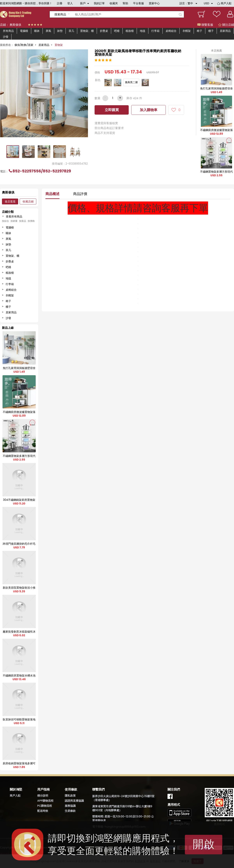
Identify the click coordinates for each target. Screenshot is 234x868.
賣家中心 (154, 3)
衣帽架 (187, 31)
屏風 (48, 31)
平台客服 (138, 3)
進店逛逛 (10, 201)
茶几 (71, 31)
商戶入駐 (226, 3)
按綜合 (5, 221)
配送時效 (43, 811)
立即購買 (112, 110)
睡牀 (37, 31)
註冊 (60, 3)
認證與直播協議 (74, 801)
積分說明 (43, 796)
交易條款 (70, 811)
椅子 (199, 31)
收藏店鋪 (28, 201)
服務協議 (70, 806)
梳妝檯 (130, 31)
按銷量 (14, 221)
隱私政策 (70, 796)
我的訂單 (99, 3)
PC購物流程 (45, 806)
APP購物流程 (45, 801)
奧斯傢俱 (15, 25)
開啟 (204, 844)
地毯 (143, 31)
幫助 (125, 3)
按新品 (23, 221)
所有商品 (8, 31)
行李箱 (155, 31)
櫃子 (211, 31)
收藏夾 (114, 3)
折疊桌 (104, 31)
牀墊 (60, 31)
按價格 (31, 221)
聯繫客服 (205, 25)
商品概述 (52, 194)
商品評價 (80, 194)
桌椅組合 (171, 31)
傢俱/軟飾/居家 (24, 45)
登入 (70, 3)
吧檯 (117, 31)
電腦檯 (24, 31)
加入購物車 (149, 110)
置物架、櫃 (87, 31)
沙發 (6, 37)
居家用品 (225, 31)
